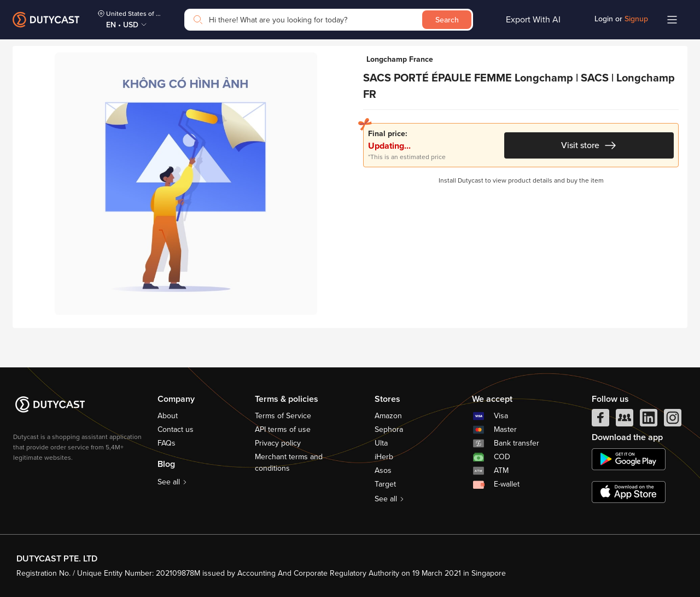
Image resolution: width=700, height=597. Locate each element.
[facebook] (600, 420)
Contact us (176, 429)
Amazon (388, 416)
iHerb (384, 457)
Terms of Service (283, 416)
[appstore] (629, 492)
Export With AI (533, 20)
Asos (383, 470)
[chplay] (629, 459)
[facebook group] (625, 420)
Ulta (381, 443)
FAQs (167, 443)
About (168, 416)
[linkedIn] (649, 420)
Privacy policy (278, 443)
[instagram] (673, 420)
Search (447, 20)
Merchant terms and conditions (289, 463)
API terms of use (283, 429)
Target (385, 484)
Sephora (389, 429)
